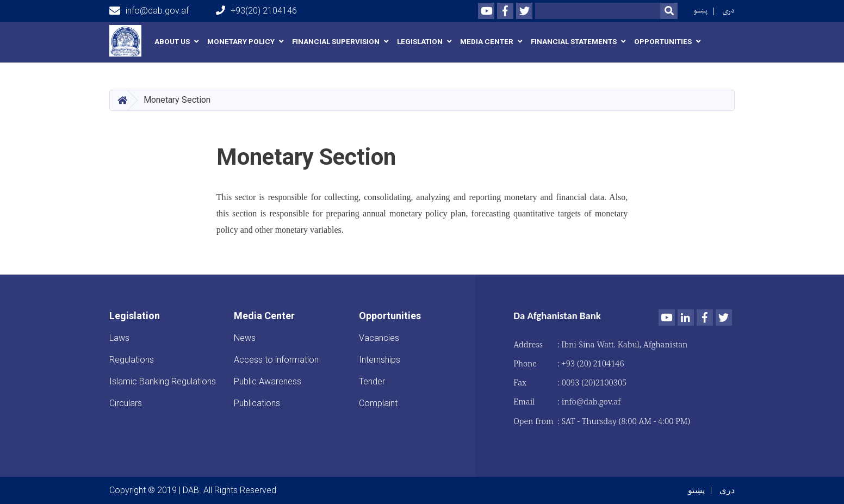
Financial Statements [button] (574, 42)
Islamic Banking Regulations (163, 381)
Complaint (378, 403)
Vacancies (379, 338)
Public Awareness (268, 381)
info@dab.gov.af (149, 11)
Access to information (276, 360)
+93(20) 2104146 (256, 11)
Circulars (126, 403)
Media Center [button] (487, 42)
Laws (119, 338)
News (245, 338)
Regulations (132, 360)
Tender (372, 381)
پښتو (701, 11)
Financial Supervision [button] (336, 42)
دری (728, 11)
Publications (257, 403)
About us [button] (172, 42)
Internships (380, 360)
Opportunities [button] (663, 42)
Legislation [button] (420, 42)
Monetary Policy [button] (241, 42)
